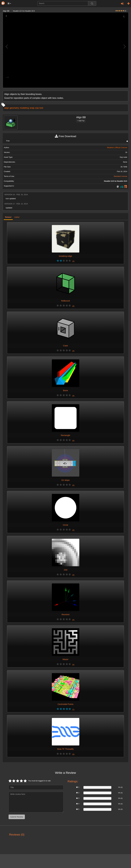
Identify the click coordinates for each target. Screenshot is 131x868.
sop (37, 108)
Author (17, 217)
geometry (14, 108)
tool (41, 108)
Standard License (120, 176)
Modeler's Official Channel (117, 148)
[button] (9, 3)
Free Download (65, 136)
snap (32, 108)
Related (8, 217)
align (7, 108)
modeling (24, 108)
